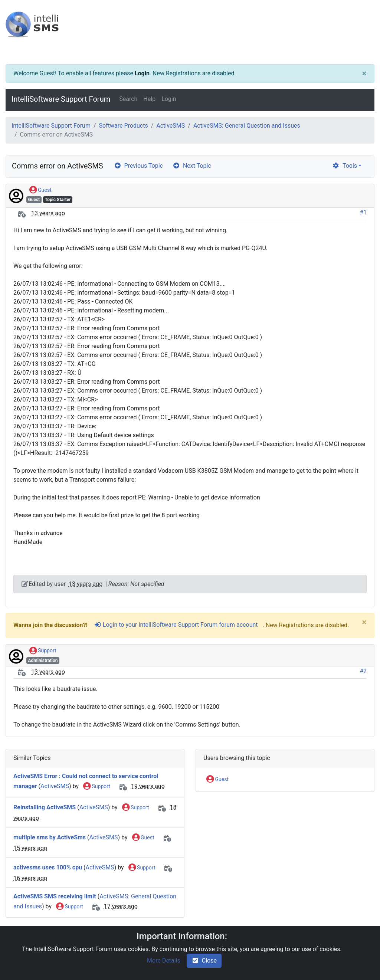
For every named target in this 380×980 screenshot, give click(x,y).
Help (149, 99)
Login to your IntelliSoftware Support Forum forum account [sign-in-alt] (176, 625)
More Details (164, 961)
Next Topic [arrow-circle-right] (192, 166)
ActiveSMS (171, 126)
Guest (40, 190)
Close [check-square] (204, 961)
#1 (363, 212)
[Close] (364, 73)
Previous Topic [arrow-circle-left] (138, 166)
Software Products (124, 126)
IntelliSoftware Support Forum (61, 99)
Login (142, 73)
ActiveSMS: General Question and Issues (247, 126)
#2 (363, 671)
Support (43, 651)
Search (128, 99)
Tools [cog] (345, 166)
